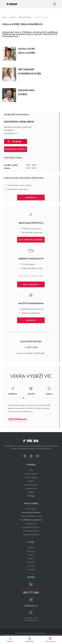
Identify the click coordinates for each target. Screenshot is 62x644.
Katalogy (31, 496)
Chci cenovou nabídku (31, 240)
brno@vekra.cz (11, 133)
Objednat (31, 320)
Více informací (17, 419)
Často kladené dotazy (31, 531)
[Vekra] (12, 4)
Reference (31, 562)
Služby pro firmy (31, 523)
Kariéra (31, 555)
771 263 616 (17, 142)
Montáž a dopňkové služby (31, 516)
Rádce (31, 559)
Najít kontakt (31, 284)
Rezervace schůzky (16, 149)
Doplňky (31, 492)
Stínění (31, 481)
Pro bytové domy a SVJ (31, 527)
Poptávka (31, 197)
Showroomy (31, 551)
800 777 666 (31, 347)
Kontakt (31, 547)
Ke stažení (31, 570)
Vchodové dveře (31, 474)
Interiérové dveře (31, 485)
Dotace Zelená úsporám (31, 512)
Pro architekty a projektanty (31, 520)
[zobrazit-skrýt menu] (55, 4)
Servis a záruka (31, 509)
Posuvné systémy (31, 477)
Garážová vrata (31, 488)
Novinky (31, 566)
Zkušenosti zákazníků (31, 535)
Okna (31, 470)
